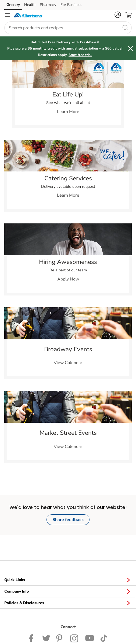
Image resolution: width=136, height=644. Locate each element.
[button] (118, 15)
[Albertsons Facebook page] (32, 638)
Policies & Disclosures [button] (68, 603)
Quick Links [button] (68, 580)
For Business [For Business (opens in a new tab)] (71, 5)
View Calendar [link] (68, 363)
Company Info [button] (68, 591)
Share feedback (68, 520)
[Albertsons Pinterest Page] (60, 638)
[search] (125, 28)
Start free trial (80, 55)
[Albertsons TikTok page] (104, 638)
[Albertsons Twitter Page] (46, 638)
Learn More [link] (68, 112)
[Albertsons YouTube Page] (90, 638)
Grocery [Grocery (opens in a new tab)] (13, 5)
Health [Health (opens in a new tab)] (30, 5)
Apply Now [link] (68, 279)
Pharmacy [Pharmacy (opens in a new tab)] (48, 5)
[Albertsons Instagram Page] (74, 638)
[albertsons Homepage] (28, 15)
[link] (68, 74)
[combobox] (68, 28)
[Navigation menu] (8, 15)
